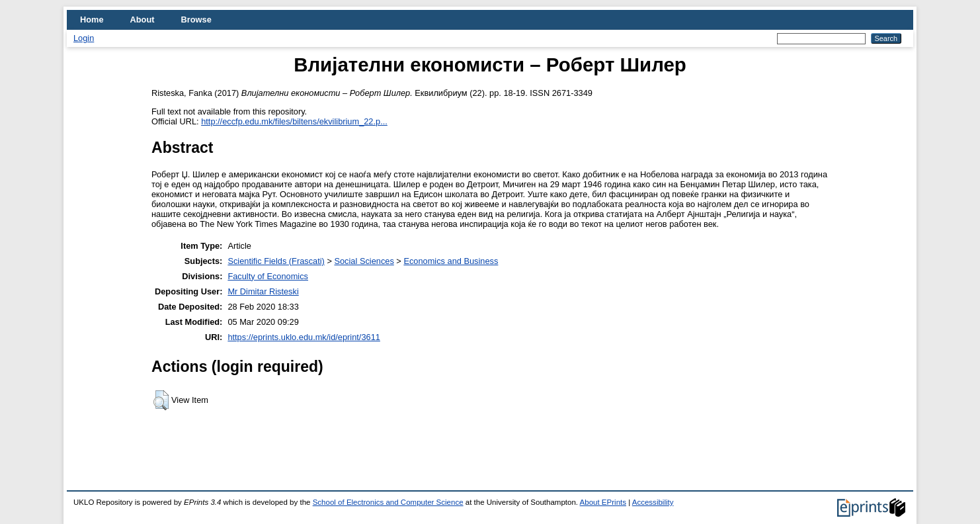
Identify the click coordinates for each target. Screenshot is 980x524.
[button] (161, 400)
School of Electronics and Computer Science (388, 502)
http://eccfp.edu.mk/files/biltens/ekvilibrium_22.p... (294, 121)
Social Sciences (364, 261)
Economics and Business (451, 261)
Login (84, 38)
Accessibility (653, 502)
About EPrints (603, 502)
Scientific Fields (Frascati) (276, 261)
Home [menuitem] (92, 20)
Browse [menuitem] (196, 20)
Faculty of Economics (268, 276)
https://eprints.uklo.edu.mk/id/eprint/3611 (304, 337)
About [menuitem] (143, 20)
